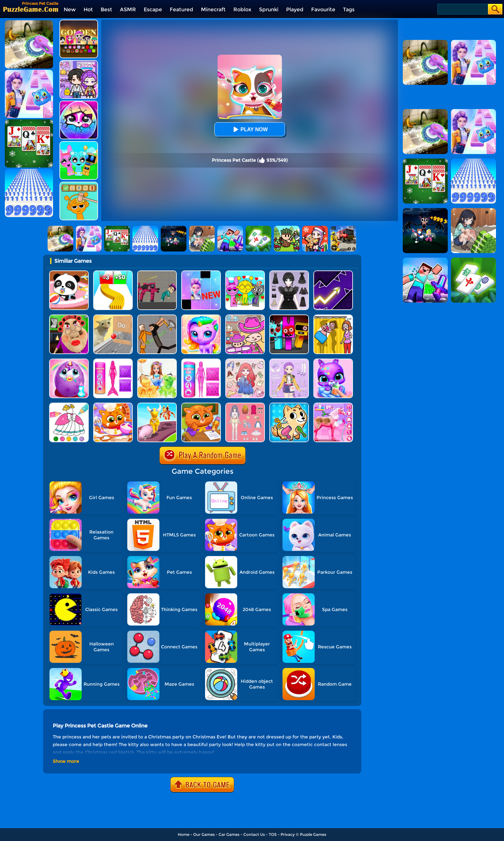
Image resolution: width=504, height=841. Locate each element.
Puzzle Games (313, 834)
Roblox (242, 9)
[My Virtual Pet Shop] (289, 405)
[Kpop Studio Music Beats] (79, 22)
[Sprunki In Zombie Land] (289, 317)
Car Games (229, 834)
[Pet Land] (157, 405)
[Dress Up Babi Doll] (245, 405)
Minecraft (213, 9)
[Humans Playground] (157, 317)
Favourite (323, 9)
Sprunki (269, 9)
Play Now (249, 129)
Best (106, 9)
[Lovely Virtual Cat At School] (201, 405)
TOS (273, 834)
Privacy (288, 834)
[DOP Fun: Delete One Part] (333, 317)
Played (295, 9)
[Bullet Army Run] (113, 273)
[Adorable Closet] (289, 361)
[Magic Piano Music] (201, 273)
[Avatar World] (245, 317)
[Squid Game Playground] (157, 273)
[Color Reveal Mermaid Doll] (113, 361)
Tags (349, 9)
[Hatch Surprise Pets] (79, 103)
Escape (153, 9)
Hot (88, 9)
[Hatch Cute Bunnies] (333, 361)
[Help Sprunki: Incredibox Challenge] (79, 184)
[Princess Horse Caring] (333, 405)
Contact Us (254, 834)
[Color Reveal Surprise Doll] (201, 361)
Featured (181, 9)
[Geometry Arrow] (333, 273)
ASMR (128, 9)
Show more (66, 761)
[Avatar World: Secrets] (79, 63)
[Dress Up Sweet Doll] (245, 361)
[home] (31, 9)
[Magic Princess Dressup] (289, 273)
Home (184, 834)
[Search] (462, 9)
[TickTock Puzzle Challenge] (113, 317)
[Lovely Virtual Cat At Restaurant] (113, 405)
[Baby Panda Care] (69, 273)
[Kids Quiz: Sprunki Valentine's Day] (245, 273)
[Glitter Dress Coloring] (69, 405)
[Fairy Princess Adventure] (157, 361)
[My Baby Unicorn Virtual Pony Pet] (69, 361)
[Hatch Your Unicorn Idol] (201, 317)
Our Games (204, 834)
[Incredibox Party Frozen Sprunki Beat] (79, 144)
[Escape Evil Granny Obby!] (69, 317)
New (70, 9)
